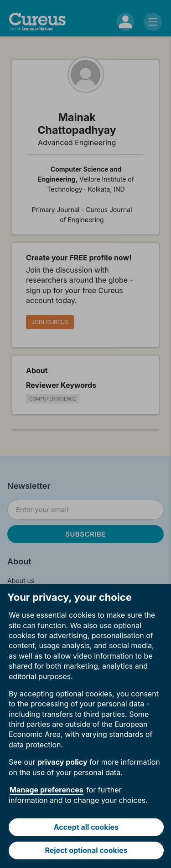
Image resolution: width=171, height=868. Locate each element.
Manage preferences (47, 790)
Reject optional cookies (86, 850)
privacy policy (62, 762)
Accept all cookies (86, 827)
